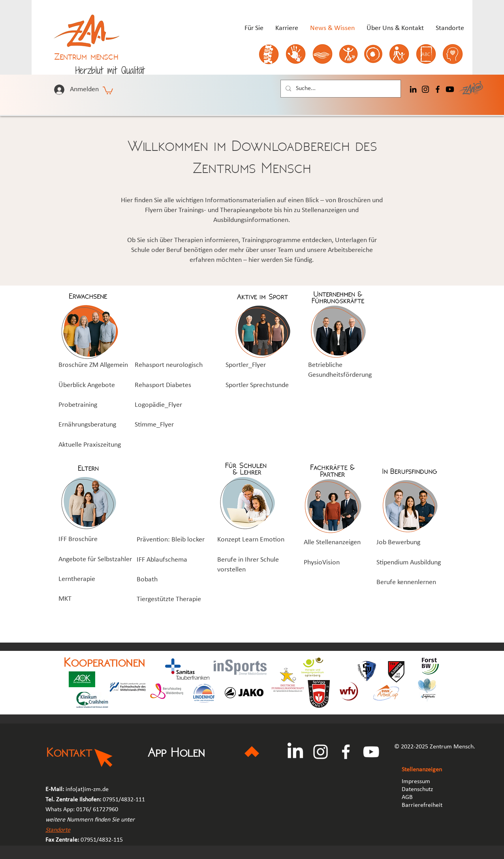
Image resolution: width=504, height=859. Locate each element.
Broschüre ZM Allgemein (93, 365)
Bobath (147, 580)
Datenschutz (417, 789)
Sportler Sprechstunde (257, 385)
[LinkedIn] (413, 89)
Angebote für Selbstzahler (95, 559)
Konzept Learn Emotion (251, 540)
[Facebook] (438, 89)
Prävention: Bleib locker (171, 540)
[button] (108, 90)
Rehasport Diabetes (163, 385)
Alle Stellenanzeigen (332, 542)
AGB (408, 797)
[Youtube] (450, 89)
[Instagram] (425, 89)
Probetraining (78, 405)
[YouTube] (371, 752)
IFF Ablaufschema (162, 560)
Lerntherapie (77, 579)
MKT (65, 599)
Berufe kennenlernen (406, 582)
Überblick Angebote (87, 385)
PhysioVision (322, 563)
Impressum (416, 782)
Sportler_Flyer (246, 365)
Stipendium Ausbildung (409, 563)
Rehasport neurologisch (169, 365)
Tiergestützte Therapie (169, 599)
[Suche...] (340, 89)
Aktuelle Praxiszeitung (90, 445)
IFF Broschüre (78, 539)
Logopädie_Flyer (158, 405)
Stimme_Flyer (154, 425)
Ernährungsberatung (87, 425)
